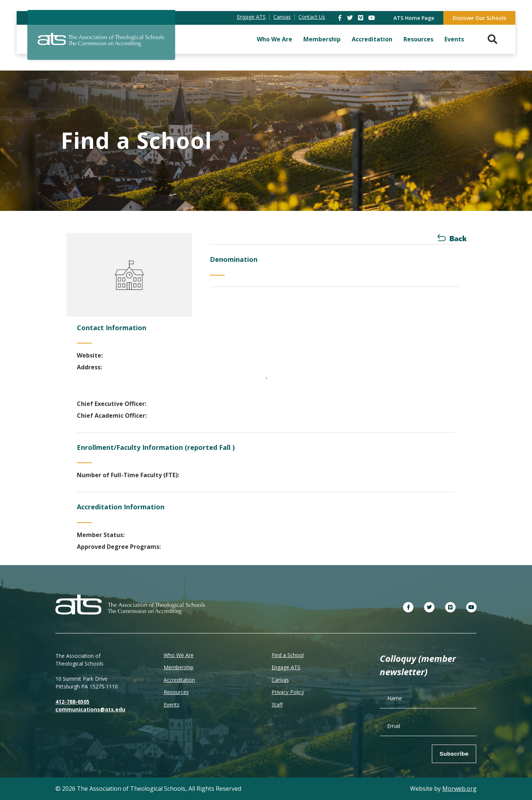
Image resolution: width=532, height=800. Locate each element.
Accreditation (372, 39)
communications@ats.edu (90, 709)
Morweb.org (459, 789)
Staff (277, 705)
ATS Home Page (414, 18)
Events (454, 39)
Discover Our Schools (479, 18)
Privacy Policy (288, 692)
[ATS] (101, 44)
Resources (418, 39)
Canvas (280, 680)
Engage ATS (286, 667)
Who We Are (274, 39)
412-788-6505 (72, 702)
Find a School (288, 655)
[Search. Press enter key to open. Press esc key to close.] (492, 39)
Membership (322, 39)
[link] (341, 18)
